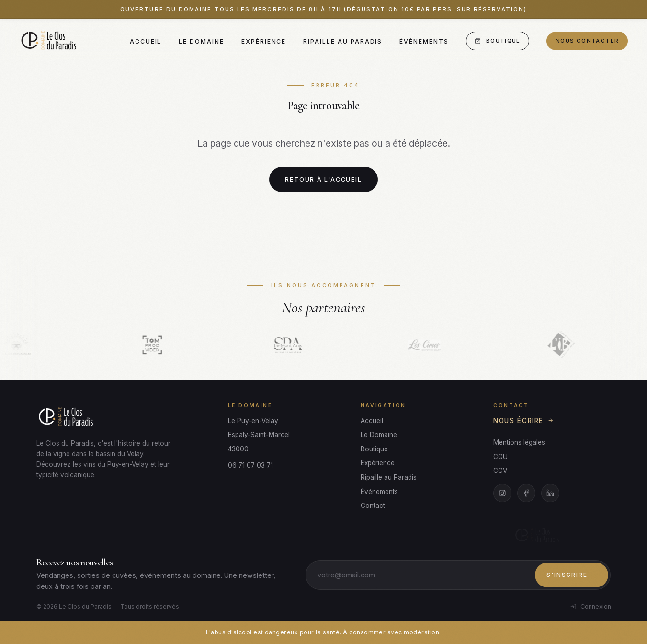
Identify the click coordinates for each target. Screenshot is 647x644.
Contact (373, 506)
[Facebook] (526, 493)
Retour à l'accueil (323, 179)
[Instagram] (502, 493)
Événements (424, 41)
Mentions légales (519, 442)
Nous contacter (587, 41)
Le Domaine (201, 41)
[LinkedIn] (550, 493)
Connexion (590, 606)
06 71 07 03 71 (250, 465)
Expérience (264, 41)
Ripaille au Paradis (343, 41)
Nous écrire (523, 421)
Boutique (497, 41)
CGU (500, 457)
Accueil (146, 41)
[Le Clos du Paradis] (50, 41)
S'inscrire (572, 575)
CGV (500, 471)
